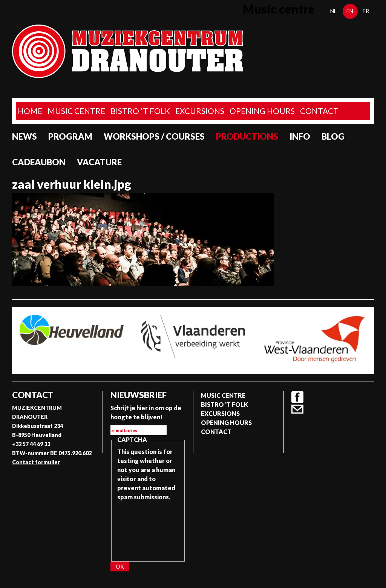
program (70, 136)
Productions (247, 136)
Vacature (99, 162)
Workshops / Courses (154, 136)
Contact (319, 111)
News (25, 136)
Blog (333, 136)
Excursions (200, 111)
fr (366, 11)
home (30, 111)
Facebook (297, 397)
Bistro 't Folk (140, 111)
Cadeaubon (39, 162)
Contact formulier (36, 462)
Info (300, 136)
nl (333, 11)
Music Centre (76, 111)
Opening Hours (262, 111)
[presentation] (148, 529)
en (350, 11)
